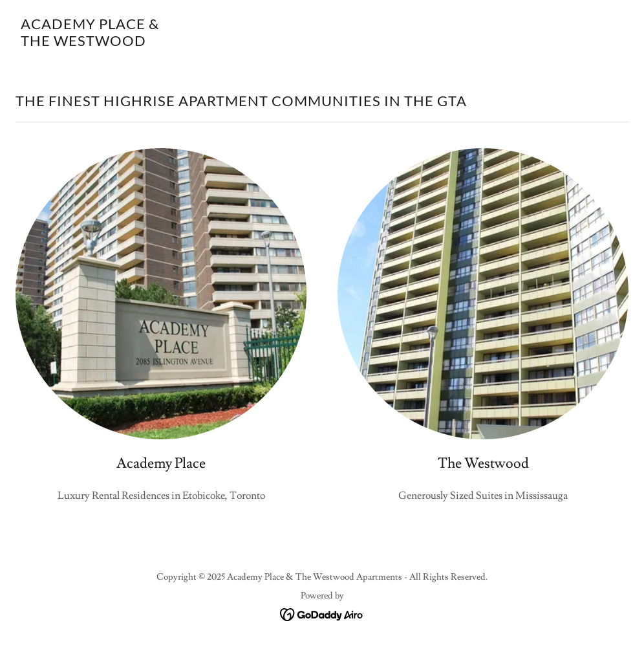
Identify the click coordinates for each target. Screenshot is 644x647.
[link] (90, 43)
